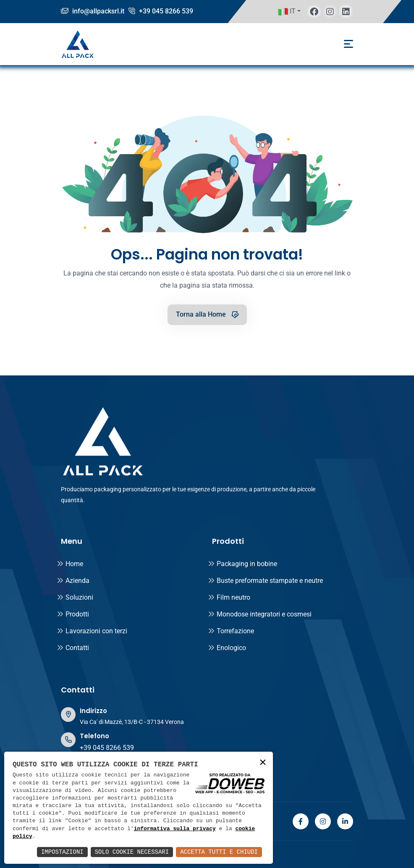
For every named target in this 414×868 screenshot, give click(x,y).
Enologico (227, 648)
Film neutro (229, 597)
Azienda (73, 581)
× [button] (263, 763)
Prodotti (73, 614)
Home (70, 564)
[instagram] (330, 11)
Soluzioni (75, 597)
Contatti (73, 648)
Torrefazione (231, 631)
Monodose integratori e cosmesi (260, 614)
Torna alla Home (208, 314)
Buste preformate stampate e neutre (265, 581)
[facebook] (314, 11)
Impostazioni (62, 852)
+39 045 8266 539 (161, 11)
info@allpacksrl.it (93, 11)
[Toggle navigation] (348, 44)
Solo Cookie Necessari (132, 852)
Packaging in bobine (242, 564)
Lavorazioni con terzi (92, 631)
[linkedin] (346, 11)
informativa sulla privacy (175, 829)
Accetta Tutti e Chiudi (219, 852)
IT (287, 12)
